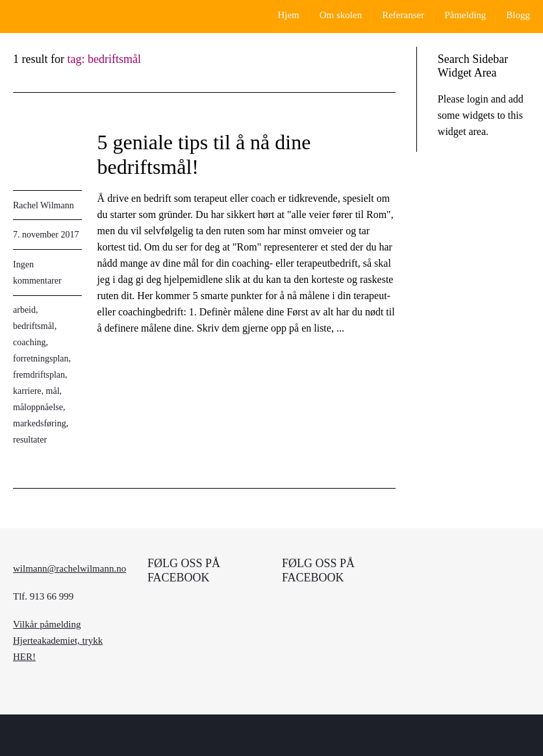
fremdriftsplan (39, 375)
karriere (27, 391)
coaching (30, 342)
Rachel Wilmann (44, 205)
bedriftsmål (34, 326)
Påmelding (465, 15)
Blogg (518, 15)
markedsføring (40, 423)
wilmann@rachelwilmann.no (69, 568)
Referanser (403, 15)
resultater (30, 440)
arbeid (24, 310)
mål (53, 391)
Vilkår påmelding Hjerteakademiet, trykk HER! (58, 640)
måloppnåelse (38, 407)
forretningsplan (41, 359)
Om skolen (341, 15)
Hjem (288, 15)
